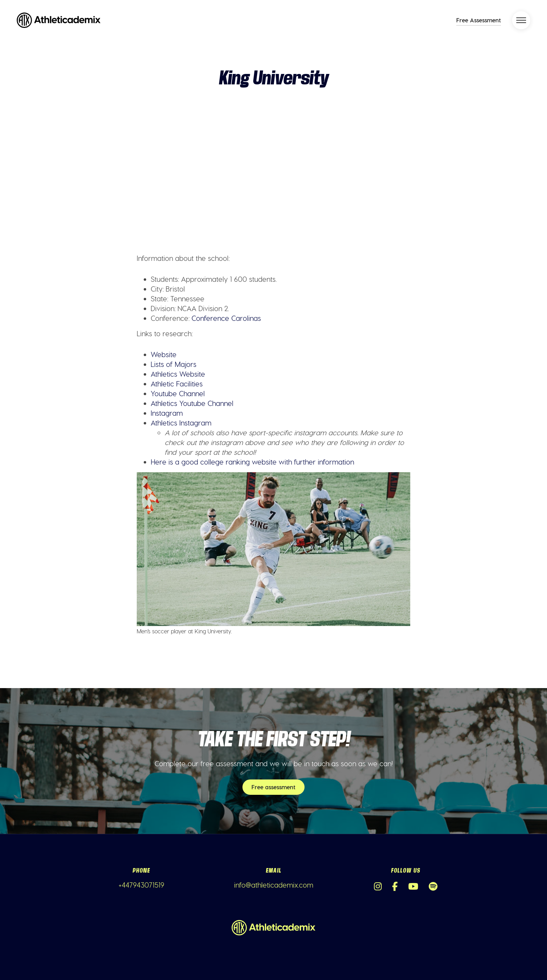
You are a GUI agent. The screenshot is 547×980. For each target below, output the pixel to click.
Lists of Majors (174, 364)
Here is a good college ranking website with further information (252, 462)
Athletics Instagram (181, 423)
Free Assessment (479, 20)
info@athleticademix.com (274, 885)
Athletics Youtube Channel (192, 403)
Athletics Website (178, 374)
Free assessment (273, 787)
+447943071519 (141, 885)
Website (164, 354)
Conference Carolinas (226, 318)
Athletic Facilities (177, 384)
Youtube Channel (178, 393)
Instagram (167, 413)
